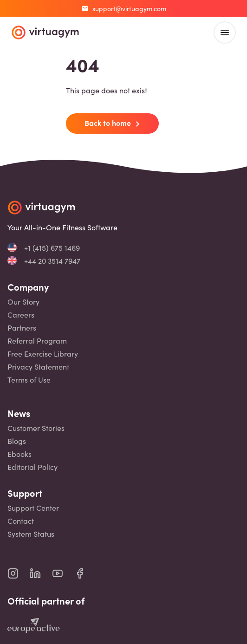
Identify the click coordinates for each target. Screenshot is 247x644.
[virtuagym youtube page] (63, 573)
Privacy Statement (38, 367)
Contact (21, 521)
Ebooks (19, 454)
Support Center (33, 508)
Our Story (23, 302)
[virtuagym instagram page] (19, 573)
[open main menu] (225, 33)
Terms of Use (29, 380)
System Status (31, 534)
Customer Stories (36, 428)
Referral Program (37, 341)
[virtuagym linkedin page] (41, 573)
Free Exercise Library (43, 354)
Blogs (17, 441)
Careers (21, 315)
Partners (22, 328)
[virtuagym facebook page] (85, 573)
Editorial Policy (32, 467)
